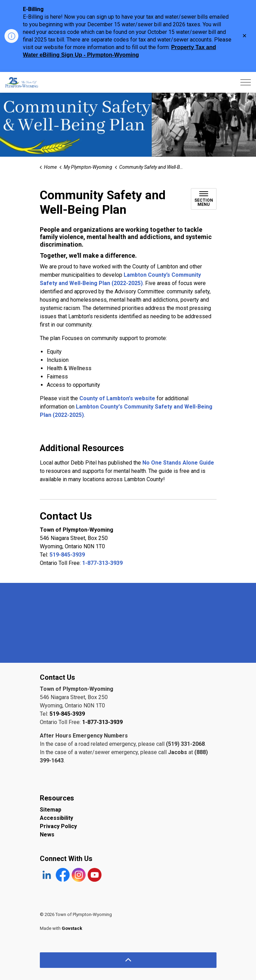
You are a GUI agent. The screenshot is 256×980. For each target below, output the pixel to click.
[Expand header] (246, 82)
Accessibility (56, 818)
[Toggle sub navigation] (204, 199)
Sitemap (51, 810)
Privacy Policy (58, 826)
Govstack (72, 928)
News (47, 835)
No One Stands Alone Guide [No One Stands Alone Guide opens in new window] (178, 463)
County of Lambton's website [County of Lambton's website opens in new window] (117, 398)
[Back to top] (128, 960)
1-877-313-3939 (102, 563)
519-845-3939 (67, 555)
